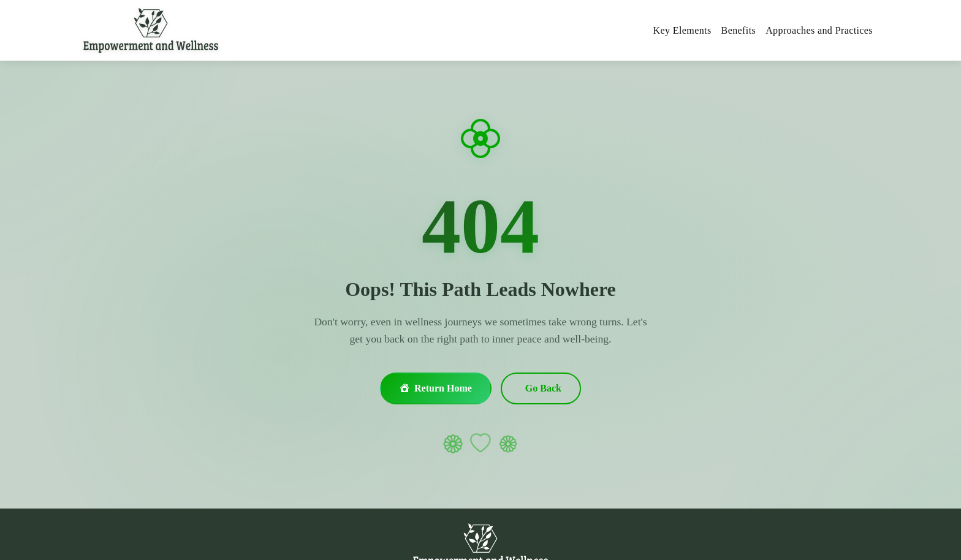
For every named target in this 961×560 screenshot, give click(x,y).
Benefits (739, 30)
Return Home (436, 388)
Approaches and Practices (819, 30)
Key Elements (682, 30)
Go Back (543, 388)
